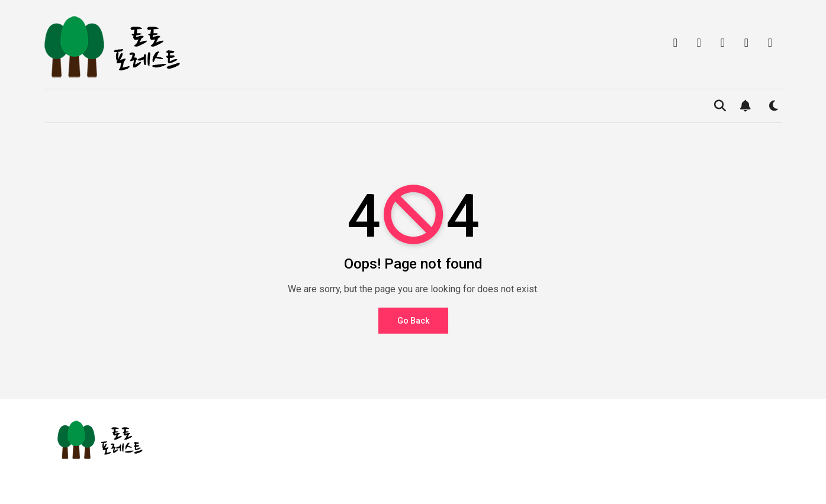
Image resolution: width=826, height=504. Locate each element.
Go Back (413, 321)
